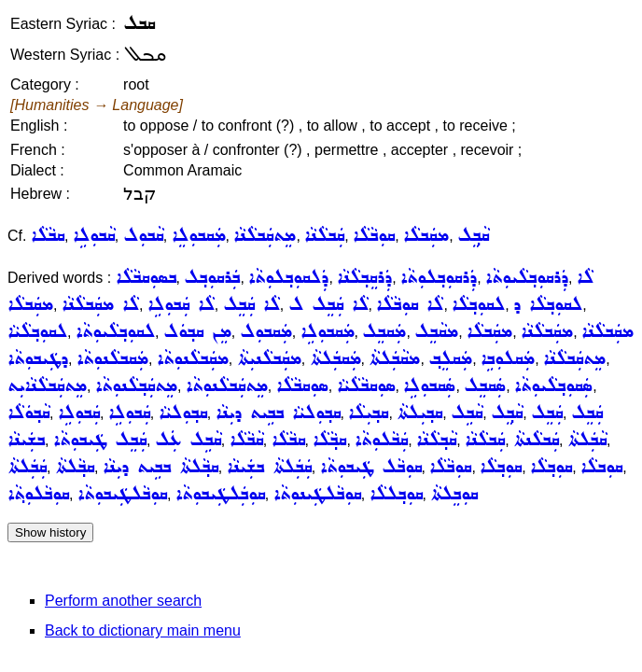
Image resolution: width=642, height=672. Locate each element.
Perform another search (123, 601)
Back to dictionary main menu (143, 630)
